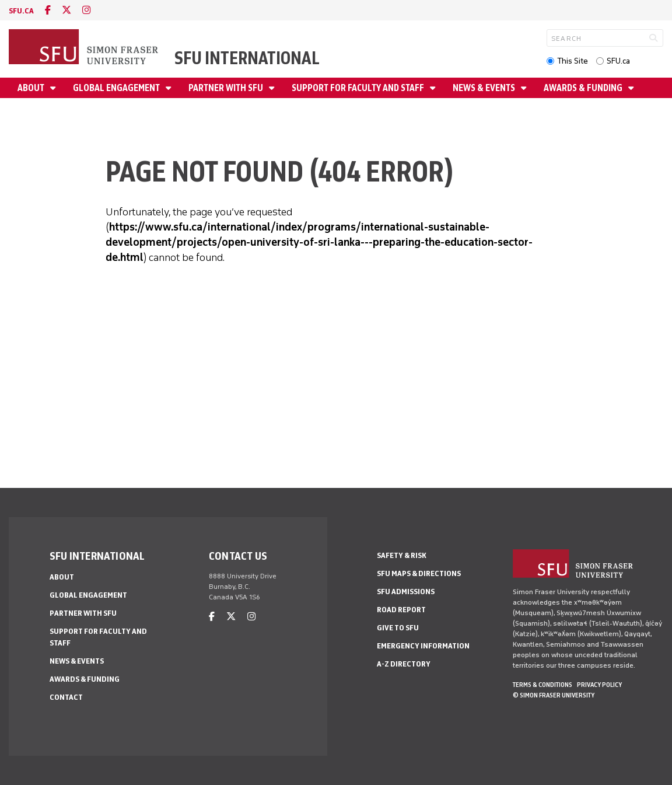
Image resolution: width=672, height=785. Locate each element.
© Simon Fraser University (554, 695)
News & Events (485, 88)
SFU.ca (618, 61)
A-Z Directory (404, 664)
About (32, 88)
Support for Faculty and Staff (359, 88)
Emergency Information (423, 646)
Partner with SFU (227, 88)
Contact (66, 697)
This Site (573, 61)
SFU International (247, 58)
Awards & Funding (584, 88)
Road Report (401, 610)
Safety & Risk (402, 555)
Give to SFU (398, 628)
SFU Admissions (406, 592)
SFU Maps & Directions (419, 573)
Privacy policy (599, 685)
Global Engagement (117, 88)
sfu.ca (21, 11)
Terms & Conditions (542, 685)
